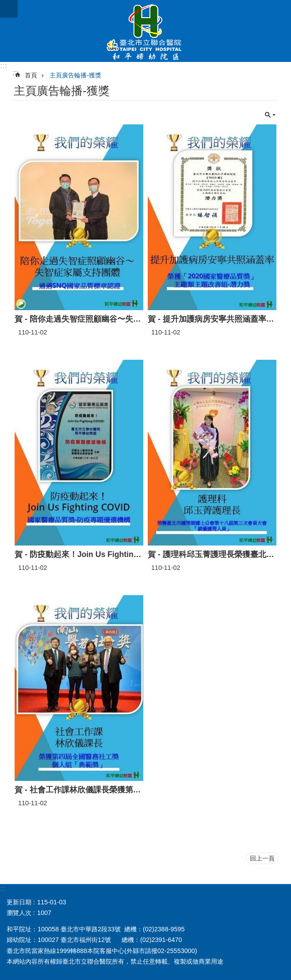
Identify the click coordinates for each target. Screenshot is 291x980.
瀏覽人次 (19, 913)
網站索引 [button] (9, 9)
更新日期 (19, 902)
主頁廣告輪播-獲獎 (75, 75)
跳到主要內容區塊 (5, 5)
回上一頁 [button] (262, 858)
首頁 (31, 75)
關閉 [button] (270, 115)
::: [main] (15, 73)
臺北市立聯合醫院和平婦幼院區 (145, 31)
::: (4, 66)
